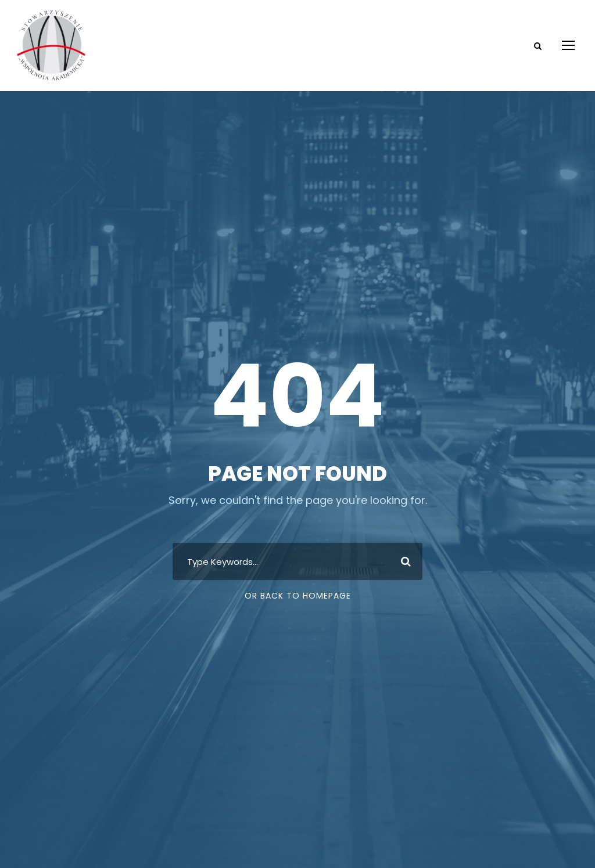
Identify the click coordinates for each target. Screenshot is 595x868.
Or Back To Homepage (298, 596)
